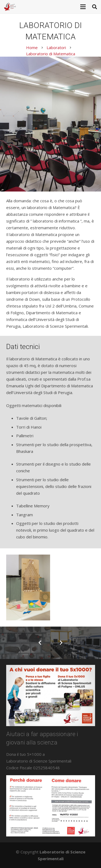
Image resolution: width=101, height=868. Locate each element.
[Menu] (83, 7)
